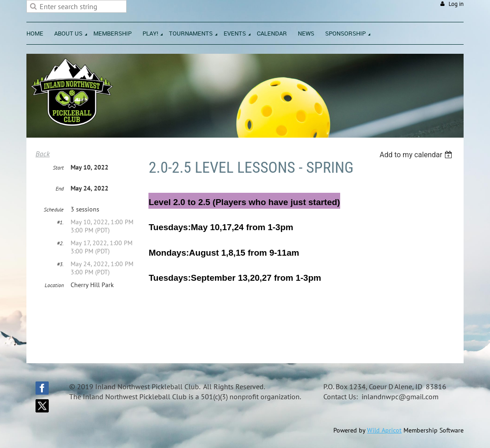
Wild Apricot (384, 430)
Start (58, 167)
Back (43, 154)
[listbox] (417, 155)
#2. (60, 243)
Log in (456, 4)
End (60, 188)
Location (54, 285)
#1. (60, 222)
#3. (60, 264)
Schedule (54, 209)
